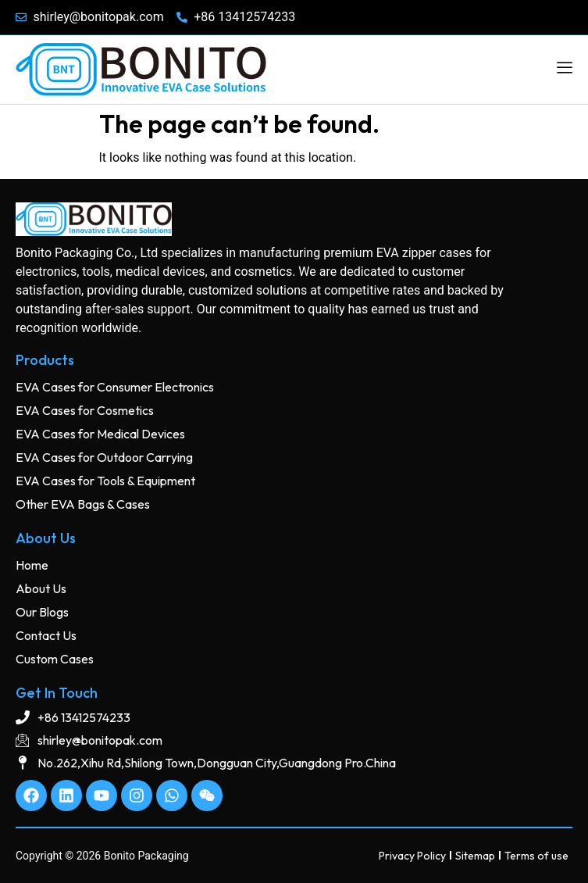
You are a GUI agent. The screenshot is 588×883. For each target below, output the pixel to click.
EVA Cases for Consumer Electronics (115, 387)
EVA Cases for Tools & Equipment (105, 481)
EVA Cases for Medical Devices (100, 434)
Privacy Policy (412, 856)
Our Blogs (42, 612)
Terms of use (536, 856)
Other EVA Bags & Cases (83, 504)
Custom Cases (55, 659)
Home (32, 565)
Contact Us (46, 635)
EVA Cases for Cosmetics (85, 410)
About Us (41, 588)
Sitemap (475, 856)
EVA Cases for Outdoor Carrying (104, 457)
